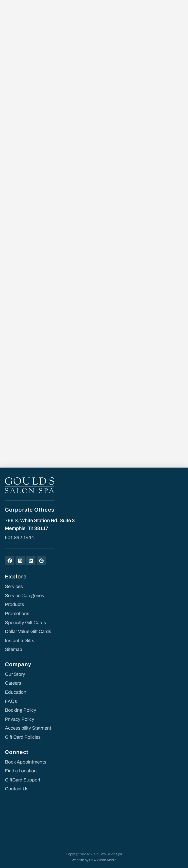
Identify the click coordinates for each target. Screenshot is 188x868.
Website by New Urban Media (94, 860)
